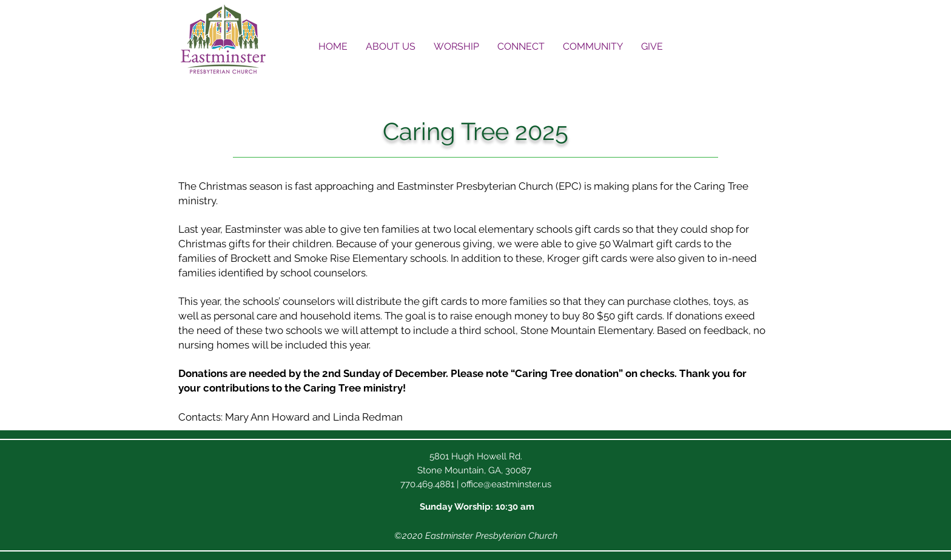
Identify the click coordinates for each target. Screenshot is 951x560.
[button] (391, 46)
